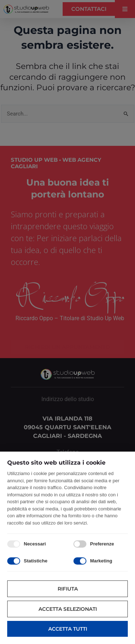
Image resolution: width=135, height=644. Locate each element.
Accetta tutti (68, 629)
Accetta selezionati (68, 609)
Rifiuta (68, 589)
